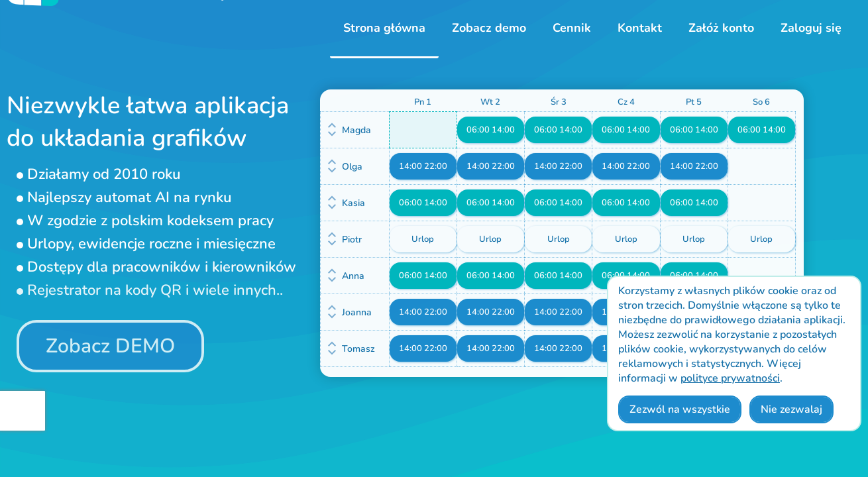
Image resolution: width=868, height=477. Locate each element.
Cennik (572, 28)
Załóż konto (721, 28)
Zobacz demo (489, 28)
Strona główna (384, 28)
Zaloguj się (811, 28)
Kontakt (640, 28)
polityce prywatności (730, 378)
